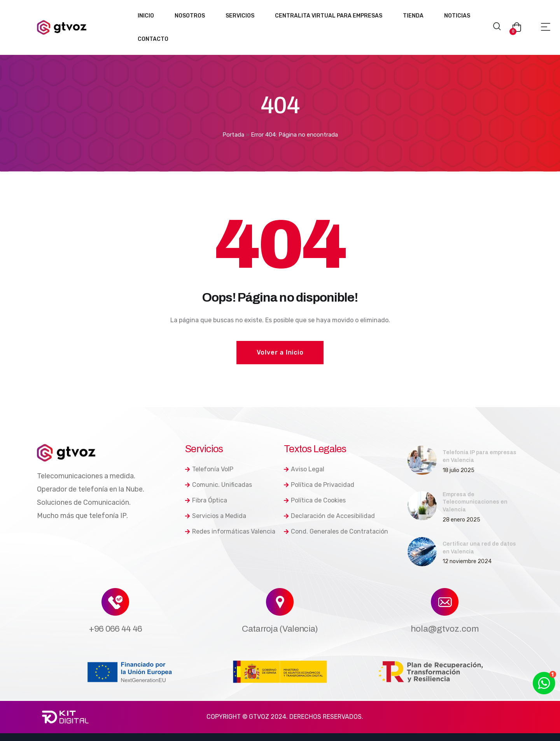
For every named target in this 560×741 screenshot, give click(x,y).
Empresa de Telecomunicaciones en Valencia (475, 502)
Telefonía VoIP (209, 469)
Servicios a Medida (216, 516)
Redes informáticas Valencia (230, 531)
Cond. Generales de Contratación (336, 531)
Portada (233, 135)
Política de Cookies (315, 500)
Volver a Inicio (280, 352)
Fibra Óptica (206, 500)
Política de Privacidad (319, 485)
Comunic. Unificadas (219, 485)
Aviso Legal (304, 469)
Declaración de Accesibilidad (329, 516)
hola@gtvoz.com (445, 629)
